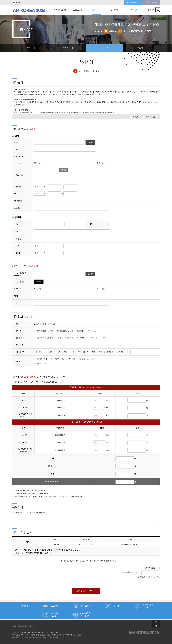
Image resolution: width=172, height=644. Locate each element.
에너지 (101, 352)
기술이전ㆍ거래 (42, 359)
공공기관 (46, 324)
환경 (94, 352)
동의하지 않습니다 (152, 117)
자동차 (58, 352)
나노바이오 (92, 338)
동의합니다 (137, 117)
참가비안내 (68, 48)
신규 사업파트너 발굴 (57, 359)
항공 (66, 352)
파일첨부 (39, 282)
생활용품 (110, 352)
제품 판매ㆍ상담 (84, 359)
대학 (54, 324)
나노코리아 (54, 606)
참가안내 (31, 48)
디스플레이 (49, 352)
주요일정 (141, 48)
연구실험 (120, 352)
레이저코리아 (85, 606)
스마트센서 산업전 (54, 614)
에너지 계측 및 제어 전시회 (85, 614)
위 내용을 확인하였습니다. (149, 577)
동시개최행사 (133, 3)
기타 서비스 (92, 331)
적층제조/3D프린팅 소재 (65, 331)
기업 (38, 324)
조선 (72, 352)
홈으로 (18, 2)
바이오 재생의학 (83, 352)
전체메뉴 (151, 10)
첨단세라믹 (116, 606)
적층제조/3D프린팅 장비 (45, 331)
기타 (128, 352)
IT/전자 (39, 352)
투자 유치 (72, 359)
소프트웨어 (80, 331)
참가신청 (104, 48)
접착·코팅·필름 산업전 (148, 606)
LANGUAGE (150, 3)
